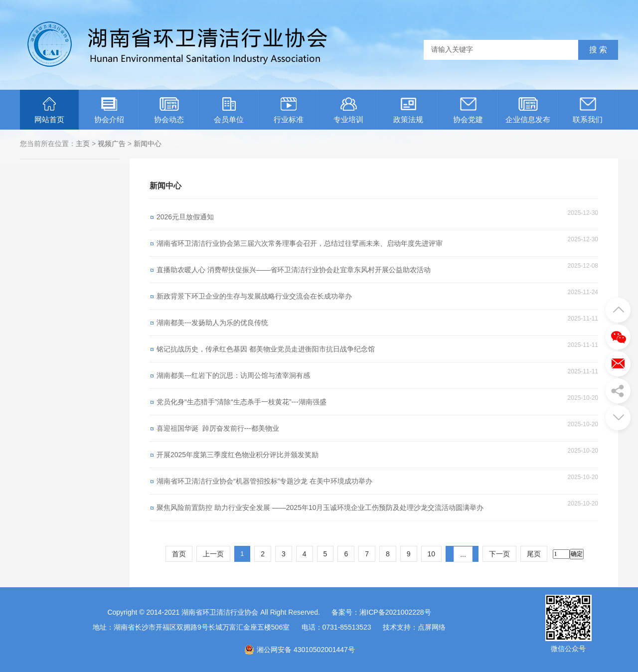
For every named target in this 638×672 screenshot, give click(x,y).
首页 (179, 554)
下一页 (499, 554)
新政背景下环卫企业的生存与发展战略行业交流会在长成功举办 (254, 296)
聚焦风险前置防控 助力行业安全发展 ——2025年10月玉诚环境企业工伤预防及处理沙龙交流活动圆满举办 (320, 507)
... (463, 554)
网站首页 (49, 110)
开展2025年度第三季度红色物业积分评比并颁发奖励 (238, 455)
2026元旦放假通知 (185, 217)
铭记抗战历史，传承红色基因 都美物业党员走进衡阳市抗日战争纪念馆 (266, 349)
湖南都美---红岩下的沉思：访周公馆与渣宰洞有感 (233, 375)
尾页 (534, 554)
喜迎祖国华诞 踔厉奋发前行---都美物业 (218, 428)
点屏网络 (432, 627)
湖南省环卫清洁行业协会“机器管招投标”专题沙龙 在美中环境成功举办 (264, 481)
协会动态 (169, 110)
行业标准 (289, 110)
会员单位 (229, 110)
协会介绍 (109, 110)
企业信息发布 (528, 110)
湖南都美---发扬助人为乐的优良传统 (212, 323)
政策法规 (408, 110)
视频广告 (112, 144)
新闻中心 (148, 144)
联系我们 (588, 110)
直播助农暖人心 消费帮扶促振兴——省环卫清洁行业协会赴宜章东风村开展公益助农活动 (294, 270)
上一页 (213, 554)
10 (432, 554)
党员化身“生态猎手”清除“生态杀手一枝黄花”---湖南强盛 (241, 402)
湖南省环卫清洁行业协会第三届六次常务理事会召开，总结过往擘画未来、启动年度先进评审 (300, 243)
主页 (83, 144)
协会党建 (468, 110)
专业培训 (348, 110)
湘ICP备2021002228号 (395, 612)
